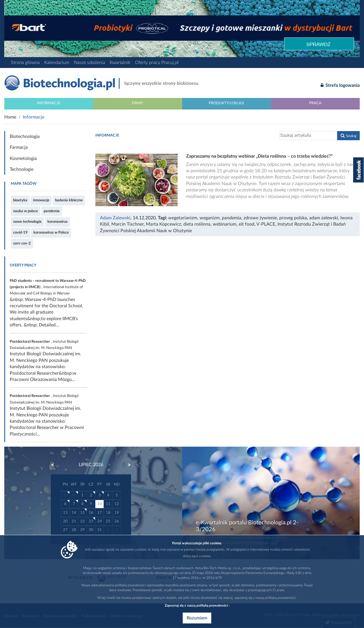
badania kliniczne (69, 200)
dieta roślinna (197, 224)
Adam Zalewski (115, 218)
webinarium (225, 224)
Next (126, 465)
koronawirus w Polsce (51, 232)
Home (10, 117)
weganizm (210, 218)
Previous (55, 465)
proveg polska (293, 218)
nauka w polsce (26, 211)
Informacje (49, 103)
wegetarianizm (183, 218)
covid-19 (20, 232)
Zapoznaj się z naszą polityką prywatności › (197, 605)
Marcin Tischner (127, 224)
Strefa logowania (340, 85)
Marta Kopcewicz (163, 224)
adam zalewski (324, 218)
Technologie (22, 169)
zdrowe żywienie (260, 218)
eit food (247, 224)
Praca (315, 103)
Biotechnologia (25, 137)
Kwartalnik (120, 63)
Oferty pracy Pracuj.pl (157, 63)
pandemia (52, 211)
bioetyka (20, 200)
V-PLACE (266, 224)
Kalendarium (57, 63)
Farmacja (19, 147)
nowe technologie (27, 222)
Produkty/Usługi (226, 103)
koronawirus (58, 222)
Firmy (137, 103)
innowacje (41, 200)
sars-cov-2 (22, 243)
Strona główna (25, 63)
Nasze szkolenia (90, 63)
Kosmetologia (23, 158)
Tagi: (163, 218)
